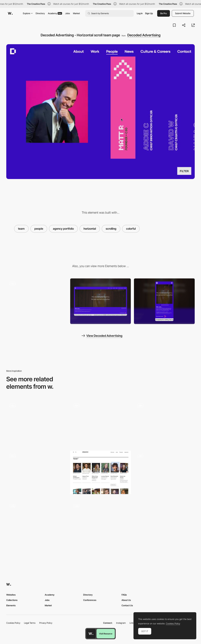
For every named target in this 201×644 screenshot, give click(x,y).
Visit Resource (106, 634)
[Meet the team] (164, 473)
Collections (12, 600)
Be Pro (164, 13)
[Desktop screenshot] (101, 301)
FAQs (124, 595)
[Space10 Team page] (101, 472)
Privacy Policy (46, 623)
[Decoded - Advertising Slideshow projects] (37, 300)
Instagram (121, 623)
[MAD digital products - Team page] (37, 523)
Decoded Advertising (144, 35)
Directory (40, 13)
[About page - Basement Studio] (164, 423)
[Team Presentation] (37, 423)
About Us (126, 600)
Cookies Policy (13, 623)
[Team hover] (101, 423)
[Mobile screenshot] (164, 301)
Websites (11, 595)
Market (76, 13)
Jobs (68, 13)
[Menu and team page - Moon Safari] (101, 523)
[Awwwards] (10, 13)
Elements (11, 605)
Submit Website (183, 13)
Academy (55, 13)
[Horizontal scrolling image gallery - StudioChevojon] (37, 472)
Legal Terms (30, 623)
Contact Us (127, 605)
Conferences (90, 600)
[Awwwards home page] (91, 634)
